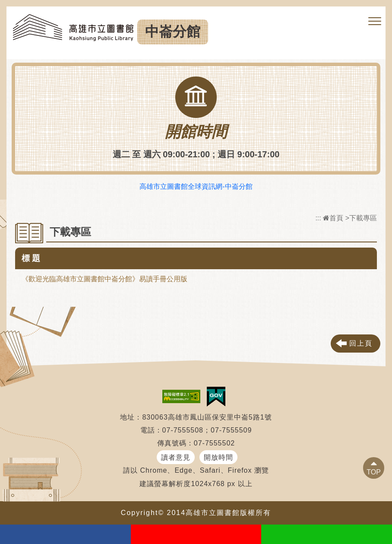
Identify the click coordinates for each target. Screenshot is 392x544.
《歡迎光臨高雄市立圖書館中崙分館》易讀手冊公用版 (104, 279)
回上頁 (361, 343)
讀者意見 (176, 457)
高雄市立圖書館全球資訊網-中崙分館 (196, 186)
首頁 (333, 218)
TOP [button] (374, 472)
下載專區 (363, 218)
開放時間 (218, 457)
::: (318, 218)
